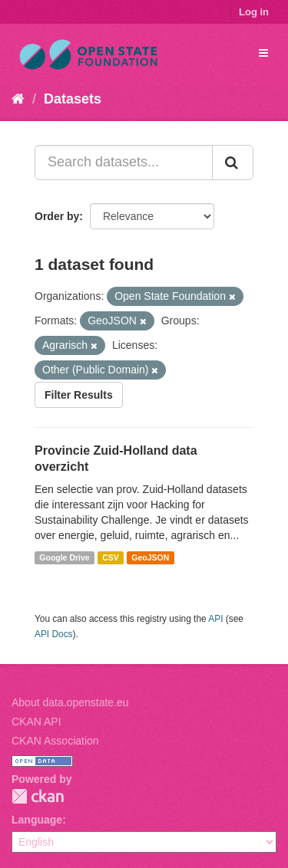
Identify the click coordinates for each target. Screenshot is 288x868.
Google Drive (64, 557)
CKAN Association (55, 741)
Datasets (73, 99)
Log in (254, 12)
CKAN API (36, 722)
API (215, 619)
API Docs (54, 634)
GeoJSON (150, 557)
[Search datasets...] (124, 163)
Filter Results (79, 395)
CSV (111, 557)
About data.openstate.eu (70, 702)
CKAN (38, 796)
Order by (57, 216)
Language (37, 820)
